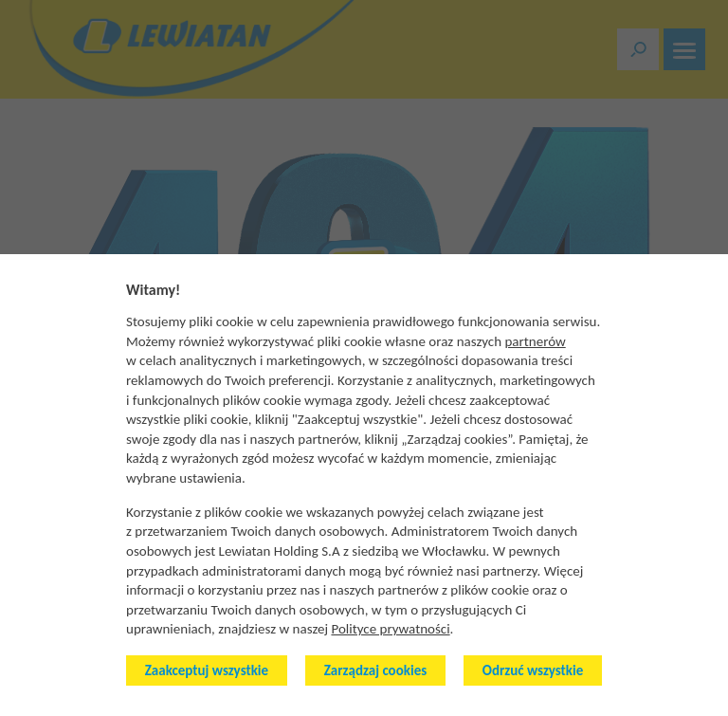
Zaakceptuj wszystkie (207, 670)
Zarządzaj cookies (375, 670)
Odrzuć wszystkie (533, 670)
